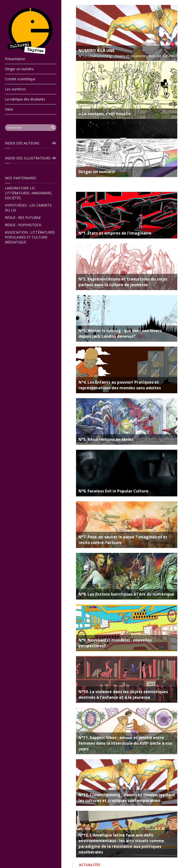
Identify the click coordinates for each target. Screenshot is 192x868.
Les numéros (15, 89)
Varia (9, 109)
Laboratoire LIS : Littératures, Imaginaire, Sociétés (29, 193)
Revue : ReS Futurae (23, 217)
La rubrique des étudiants (25, 99)
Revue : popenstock (23, 225)
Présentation (15, 59)
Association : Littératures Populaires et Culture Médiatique (30, 237)
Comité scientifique (20, 79)
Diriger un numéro (19, 69)
